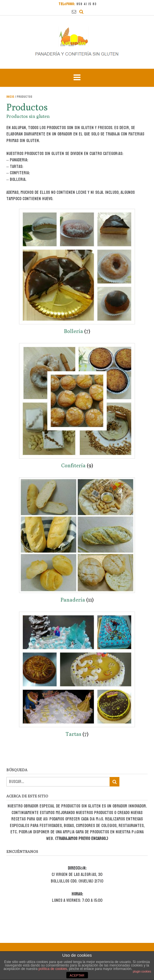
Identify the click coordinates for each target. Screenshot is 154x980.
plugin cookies (142, 972)
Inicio (10, 97)
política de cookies (53, 969)
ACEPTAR (77, 975)
